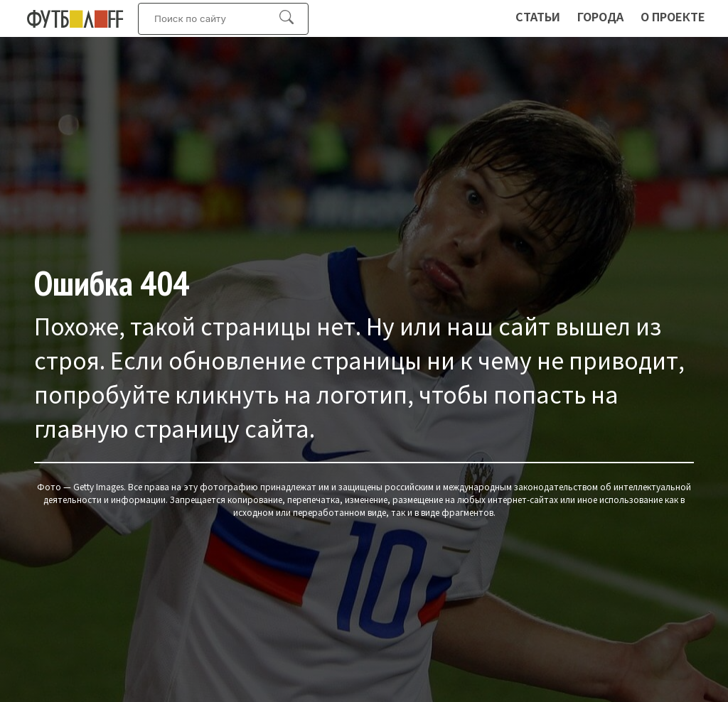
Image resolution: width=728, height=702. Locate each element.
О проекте (673, 16)
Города (600, 16)
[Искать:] (216, 19)
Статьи (538, 16)
